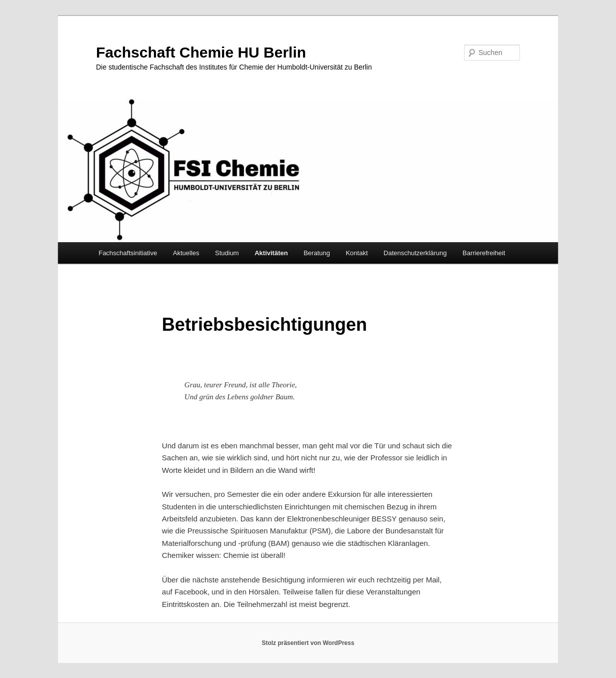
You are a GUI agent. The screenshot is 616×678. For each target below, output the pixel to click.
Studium (227, 253)
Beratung (317, 253)
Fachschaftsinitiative (128, 253)
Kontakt (356, 253)
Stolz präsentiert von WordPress (308, 643)
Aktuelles (186, 253)
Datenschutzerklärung (415, 253)
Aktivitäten (271, 253)
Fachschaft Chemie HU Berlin (201, 52)
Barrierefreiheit (484, 253)
